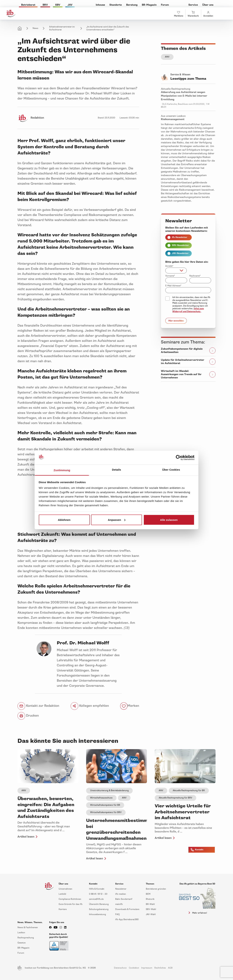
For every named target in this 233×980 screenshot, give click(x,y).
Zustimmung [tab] (62, 470)
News (35, 28)
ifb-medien (121, 894)
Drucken (28, 716)
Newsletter (121, 889)
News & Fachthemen (28, 928)
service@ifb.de (96, 899)
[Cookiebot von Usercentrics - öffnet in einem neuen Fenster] (178, 458)
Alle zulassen (169, 520)
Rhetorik (150, 899)
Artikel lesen (28, 837)
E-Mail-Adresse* (173, 286)
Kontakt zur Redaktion (38, 706)
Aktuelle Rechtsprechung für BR (189, 791)
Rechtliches (160, 968)
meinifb (119, 904)
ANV (167, 57)
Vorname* (170, 276)
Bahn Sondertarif (124, 899)
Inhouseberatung (97, 914)
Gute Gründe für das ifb (71, 904)
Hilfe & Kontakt (97, 889)
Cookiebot (134, 968)
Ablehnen (64, 520)
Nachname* (195, 276)
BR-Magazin (23, 948)
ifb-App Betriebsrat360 (127, 920)
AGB (170, 968)
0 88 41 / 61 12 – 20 (98, 894)
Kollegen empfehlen (90, 706)
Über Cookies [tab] (171, 470)
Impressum (147, 968)
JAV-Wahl (151, 914)
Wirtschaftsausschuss (101, 798)
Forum (21, 953)
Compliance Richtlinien (70, 899)
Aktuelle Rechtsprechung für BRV (175, 798)
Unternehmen (65, 889)
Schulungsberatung (99, 909)
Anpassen (117, 520)
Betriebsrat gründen (156, 889)
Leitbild (62, 894)
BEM (148, 894)
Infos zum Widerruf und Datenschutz (188, 310)
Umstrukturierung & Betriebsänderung (109, 791)
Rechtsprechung (26, 938)
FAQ (117, 914)
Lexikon (21, 933)
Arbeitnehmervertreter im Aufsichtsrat (62, 28)
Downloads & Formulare (127, 909)
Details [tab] (116, 470)
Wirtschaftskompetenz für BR (105, 805)
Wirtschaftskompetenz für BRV (106, 812)
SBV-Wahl (151, 909)
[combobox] (176, 271)
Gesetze (21, 943)
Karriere (63, 909)
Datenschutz (120, 968)
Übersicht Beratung (99, 904)
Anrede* (169, 266)
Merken (133, 706)
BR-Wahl (150, 904)
